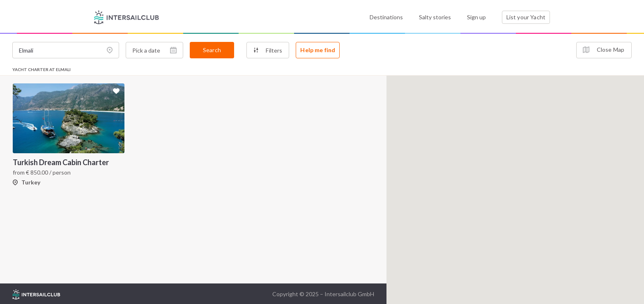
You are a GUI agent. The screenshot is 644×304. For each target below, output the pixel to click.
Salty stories (435, 17)
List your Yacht (526, 17)
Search (212, 50)
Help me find (318, 50)
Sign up (476, 17)
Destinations (386, 17)
